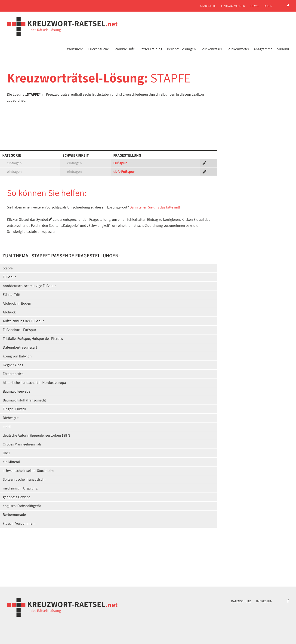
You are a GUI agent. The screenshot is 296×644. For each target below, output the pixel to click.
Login (268, 6)
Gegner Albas (13, 365)
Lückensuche (99, 49)
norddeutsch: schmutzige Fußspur (29, 286)
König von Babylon (17, 356)
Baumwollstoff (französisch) (25, 400)
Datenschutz (241, 601)
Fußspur (120, 163)
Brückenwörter (238, 49)
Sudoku (283, 49)
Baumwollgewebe (17, 391)
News (254, 6)
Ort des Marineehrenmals (22, 444)
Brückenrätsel (211, 49)
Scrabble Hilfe (124, 49)
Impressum (264, 601)
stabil (7, 427)
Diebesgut (11, 418)
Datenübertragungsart (20, 347)
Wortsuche (75, 49)
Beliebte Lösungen (181, 49)
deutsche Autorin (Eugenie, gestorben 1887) (36, 435)
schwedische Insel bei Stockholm (28, 471)
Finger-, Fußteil (14, 409)
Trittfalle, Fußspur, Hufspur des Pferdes (33, 339)
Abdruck (9, 312)
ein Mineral (11, 462)
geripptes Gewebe (17, 497)
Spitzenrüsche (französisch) (24, 479)
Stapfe (8, 268)
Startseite (208, 6)
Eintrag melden (233, 6)
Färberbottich (13, 374)
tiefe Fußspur (124, 172)
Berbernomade (14, 515)
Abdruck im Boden (17, 303)
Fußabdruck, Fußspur (19, 330)
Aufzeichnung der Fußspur (23, 321)
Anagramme (263, 49)
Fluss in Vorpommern (19, 523)
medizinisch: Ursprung (20, 488)
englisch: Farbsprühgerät (22, 506)
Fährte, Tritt (12, 295)
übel (6, 453)
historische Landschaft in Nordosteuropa (34, 383)
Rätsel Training (151, 49)
